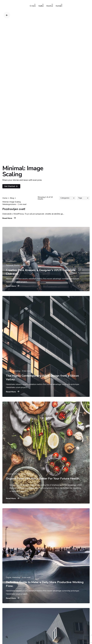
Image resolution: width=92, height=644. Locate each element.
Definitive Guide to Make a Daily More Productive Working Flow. (45, 584)
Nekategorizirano (9, 204)
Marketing (16, 371)
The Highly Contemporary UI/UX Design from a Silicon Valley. (42, 378)
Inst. (85, 314)
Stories (17, 265)
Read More (9, 218)
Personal (10, 265)
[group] (33, 6)
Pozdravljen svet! (14, 209)
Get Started (11, 186)
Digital (9, 371)
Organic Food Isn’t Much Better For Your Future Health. (43, 479)
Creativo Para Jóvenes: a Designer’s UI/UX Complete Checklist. (41, 272)
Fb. (85, 320)
